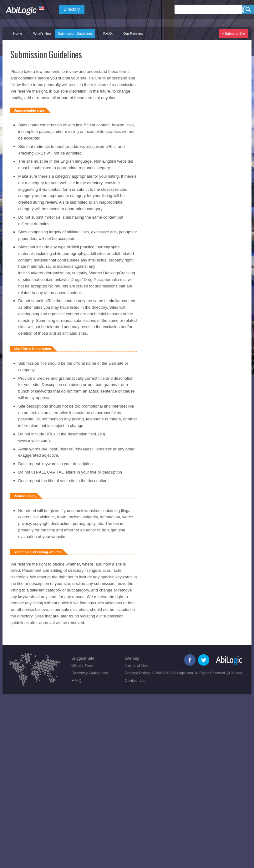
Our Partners (133, 33)
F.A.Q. (108, 33)
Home (17, 33)
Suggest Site (83, 658)
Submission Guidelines (75, 33)
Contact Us (135, 680)
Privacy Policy (137, 673)
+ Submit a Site (234, 33)
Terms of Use (137, 665)
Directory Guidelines (90, 673)
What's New (42, 33)
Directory (72, 9)
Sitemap (132, 658)
